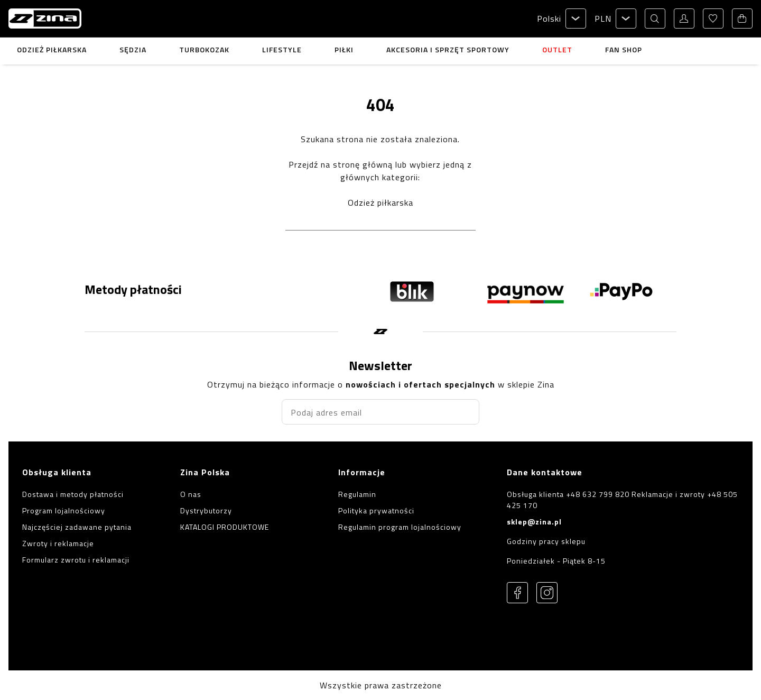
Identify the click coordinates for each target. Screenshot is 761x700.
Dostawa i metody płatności (73, 494)
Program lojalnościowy (64, 510)
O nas (191, 494)
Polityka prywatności (376, 510)
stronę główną (363, 164)
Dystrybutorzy (206, 510)
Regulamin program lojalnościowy (400, 527)
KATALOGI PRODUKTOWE (225, 527)
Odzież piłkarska (380, 202)
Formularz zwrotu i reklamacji (76, 560)
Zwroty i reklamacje (58, 543)
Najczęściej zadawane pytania (77, 527)
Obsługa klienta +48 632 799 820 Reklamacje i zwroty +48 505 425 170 (622, 500)
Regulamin (357, 494)
